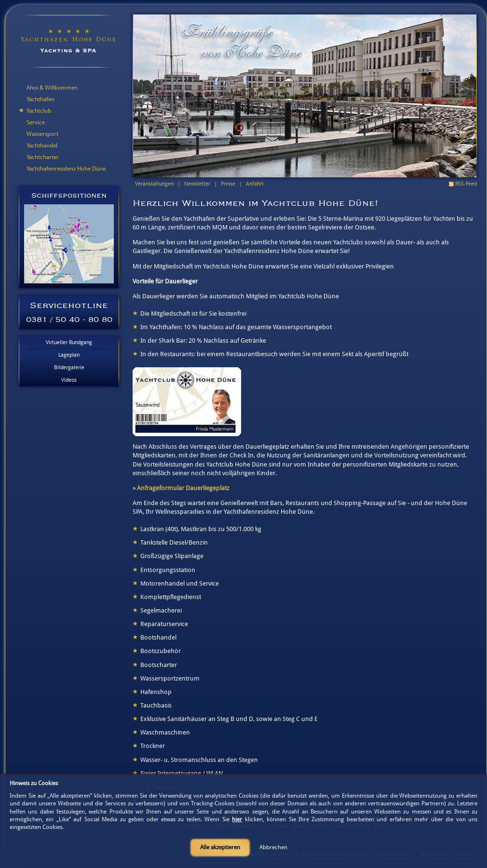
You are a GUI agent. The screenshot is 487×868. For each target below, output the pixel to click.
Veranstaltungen (154, 184)
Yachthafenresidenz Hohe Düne (66, 169)
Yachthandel (42, 146)
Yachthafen (41, 99)
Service (36, 122)
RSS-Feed (466, 184)
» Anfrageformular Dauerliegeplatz (181, 488)
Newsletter (197, 184)
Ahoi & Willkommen (52, 88)
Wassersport (42, 134)
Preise (228, 184)
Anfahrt (255, 184)
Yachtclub (39, 111)
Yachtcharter (43, 157)
